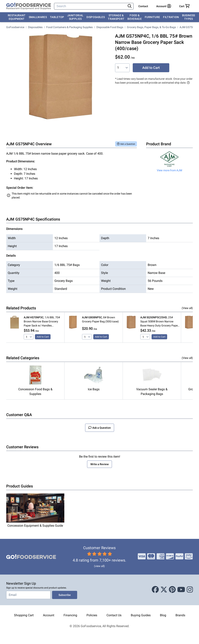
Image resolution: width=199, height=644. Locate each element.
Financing (70, 615)
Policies (92, 615)
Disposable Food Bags (110, 27)
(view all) (99, 566)
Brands (180, 615)
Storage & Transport (116, 17)
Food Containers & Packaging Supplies (69, 27)
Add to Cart (151, 68)
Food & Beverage (135, 17)
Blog (163, 615)
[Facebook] (155, 590)
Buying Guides (141, 615)
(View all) (187, 308)
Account (49, 615)
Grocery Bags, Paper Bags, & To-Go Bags (151, 27)
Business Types (189, 17)
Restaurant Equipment (17, 17)
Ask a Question (126, 144)
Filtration (171, 17)
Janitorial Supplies (75, 17)
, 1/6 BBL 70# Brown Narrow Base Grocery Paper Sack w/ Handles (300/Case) (42, 322)
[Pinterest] (172, 590)
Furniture (152, 17)
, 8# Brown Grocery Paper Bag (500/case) (100, 319)
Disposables (96, 17)
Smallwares (38, 17)
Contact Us (114, 615)
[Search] (90, 6)
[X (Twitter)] (164, 590)
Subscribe (65, 595)
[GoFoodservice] (29, 6)
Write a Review (99, 464)
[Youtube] (181, 590)
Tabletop (57, 17)
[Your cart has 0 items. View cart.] (184, 6)
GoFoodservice (15, 27)
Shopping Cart (24, 615)
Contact (143, 6)
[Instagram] (190, 590)
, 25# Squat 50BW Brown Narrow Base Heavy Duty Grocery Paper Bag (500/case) (159, 322)
